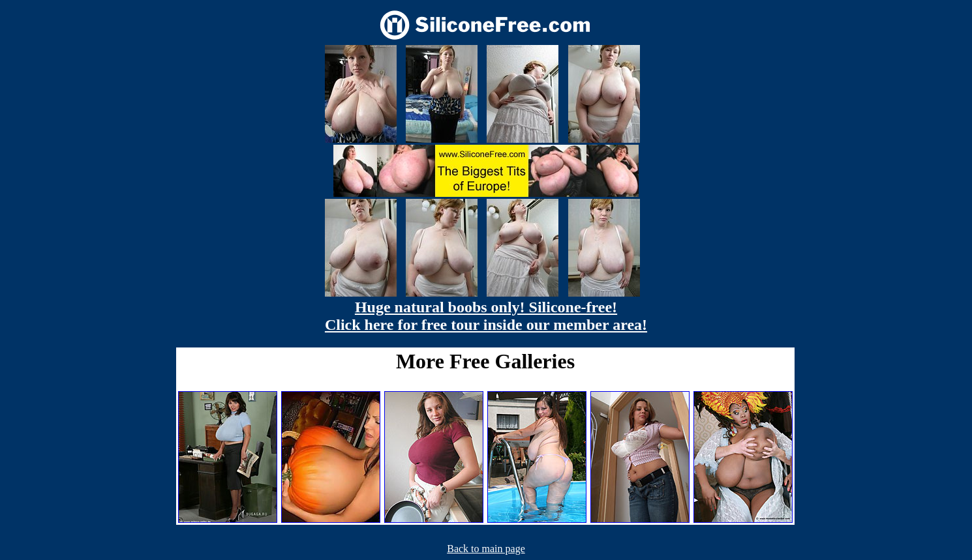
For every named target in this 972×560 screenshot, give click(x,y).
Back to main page (486, 549)
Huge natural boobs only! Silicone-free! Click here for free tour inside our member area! (486, 316)
